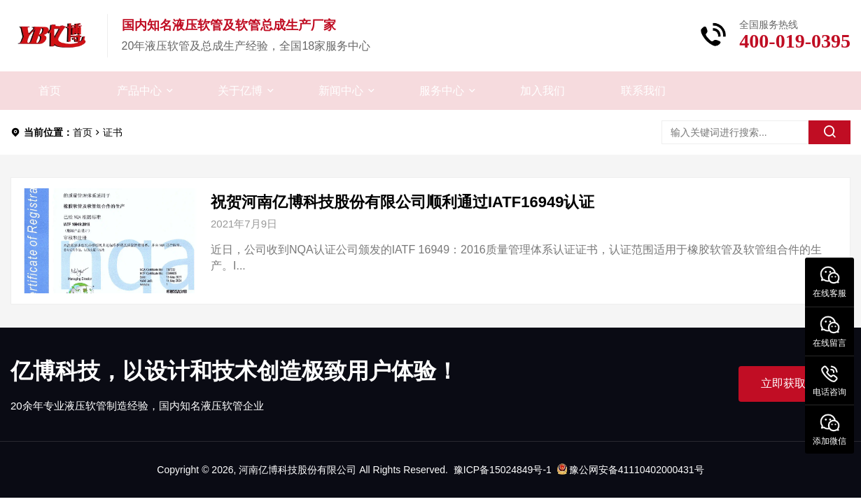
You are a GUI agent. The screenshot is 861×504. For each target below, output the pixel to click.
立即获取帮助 (794, 383)
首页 (50, 91)
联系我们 (643, 91)
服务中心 (442, 91)
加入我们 (542, 91)
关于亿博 (240, 91)
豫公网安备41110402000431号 (631, 470)
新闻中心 (341, 91)
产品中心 (139, 91)
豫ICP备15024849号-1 (503, 470)
